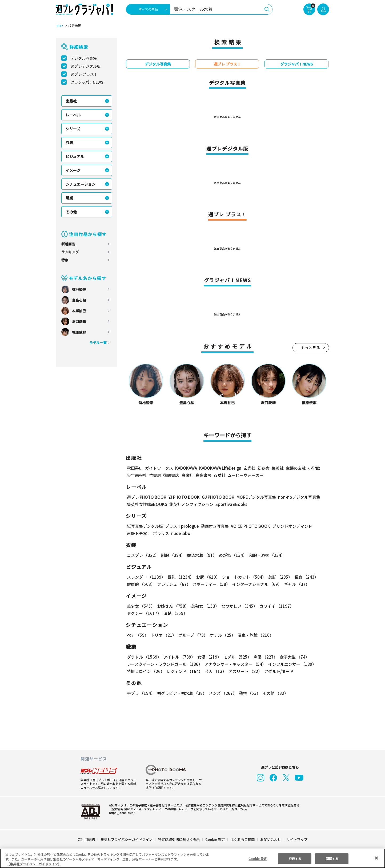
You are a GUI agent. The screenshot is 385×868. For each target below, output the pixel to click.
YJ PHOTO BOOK (185, 497)
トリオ (163, 635)
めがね (232, 555)
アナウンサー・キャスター (236, 664)
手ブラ (141, 693)
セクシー (144, 613)
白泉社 (187, 475)
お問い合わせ (270, 840)
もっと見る (311, 348)
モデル (237, 657)
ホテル (223, 635)
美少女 (141, 606)
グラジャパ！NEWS (87, 82)
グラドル (144, 657)
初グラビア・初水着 (182, 693)
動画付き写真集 (213, 526)
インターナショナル (257, 584)
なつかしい (239, 606)
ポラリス (161, 534)
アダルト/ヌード (278, 672)
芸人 (215, 672)
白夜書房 (203, 475)
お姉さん (173, 606)
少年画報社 (137, 475)
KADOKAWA (187, 468)
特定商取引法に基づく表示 (179, 840)
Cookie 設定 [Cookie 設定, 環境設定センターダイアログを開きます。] (258, 858)
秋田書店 (135, 468)
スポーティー (211, 584)
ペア (138, 635)
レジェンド (185, 672)
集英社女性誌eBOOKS (147, 504)
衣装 (69, 143)
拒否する (295, 858)
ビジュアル (75, 157)
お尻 (207, 577)
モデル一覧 (98, 343)
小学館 (315, 468)
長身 (305, 577)
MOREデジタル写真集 (259, 497)
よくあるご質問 (242, 840)
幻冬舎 (265, 468)
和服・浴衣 (266, 555)
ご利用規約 (87, 840)
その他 (71, 212)
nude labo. (181, 534)
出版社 (71, 101)
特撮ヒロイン (146, 672)
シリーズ (73, 129)
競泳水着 (201, 555)
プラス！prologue (181, 526)
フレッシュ (174, 584)
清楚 (175, 613)
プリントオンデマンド (291, 526)
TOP (59, 26)
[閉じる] (376, 858)
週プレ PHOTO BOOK (147, 497)
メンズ (222, 693)
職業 (69, 198)
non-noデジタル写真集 (301, 497)
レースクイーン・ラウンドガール (165, 664)
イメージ (73, 171)
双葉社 (220, 475)
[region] (192, 858)
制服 (173, 555)
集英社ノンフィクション (192, 504)
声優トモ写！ (139, 534)
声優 (265, 657)
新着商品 (68, 244)
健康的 (141, 584)
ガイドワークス (159, 468)
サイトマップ (297, 840)
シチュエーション (81, 184)
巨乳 (180, 577)
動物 (249, 693)
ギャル (297, 584)
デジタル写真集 (84, 58)
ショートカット (243, 577)
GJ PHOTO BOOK (220, 497)
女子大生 (293, 657)
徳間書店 (171, 475)
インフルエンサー (292, 664)
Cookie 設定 (215, 840)
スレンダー (146, 577)
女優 (209, 657)
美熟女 (204, 606)
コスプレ (143, 555)
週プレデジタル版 (86, 66)
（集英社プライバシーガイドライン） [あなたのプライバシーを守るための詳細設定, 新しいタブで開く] (34, 864)
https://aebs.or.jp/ (120, 813)
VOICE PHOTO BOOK (249, 526)
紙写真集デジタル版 (145, 526)
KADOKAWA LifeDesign (222, 468)
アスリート (245, 672)
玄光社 (251, 468)
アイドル (179, 657)
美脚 (279, 577)
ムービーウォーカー (246, 475)
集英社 (279, 468)
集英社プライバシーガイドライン (127, 840)
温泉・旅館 (255, 635)
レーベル (73, 115)
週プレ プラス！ (84, 74)
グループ (193, 635)
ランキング (70, 252)
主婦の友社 (297, 468)
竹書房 (155, 475)
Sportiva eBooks (230, 504)
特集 (65, 260)
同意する (332, 858)
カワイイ (276, 606)
